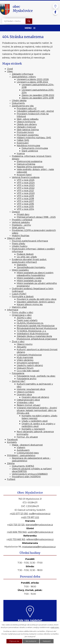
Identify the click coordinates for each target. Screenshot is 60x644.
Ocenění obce (24, 395)
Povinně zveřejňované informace (30, 241)
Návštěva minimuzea (28, 146)
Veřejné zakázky (21, 222)
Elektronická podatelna (30, 161)
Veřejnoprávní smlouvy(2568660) (30, 474)
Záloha (11, 463)
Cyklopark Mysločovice (29, 355)
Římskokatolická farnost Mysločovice (37, 328)
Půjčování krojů (25, 132)
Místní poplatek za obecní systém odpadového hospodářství (35, 274)
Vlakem (21, 448)
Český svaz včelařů (27, 320)
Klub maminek (25, 357)
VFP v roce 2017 (25, 201)
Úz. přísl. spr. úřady (27, 257)
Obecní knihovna (26, 122)
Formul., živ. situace (27, 437)
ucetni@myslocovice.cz (40, 532)
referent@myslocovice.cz (40, 539)
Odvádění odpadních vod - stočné (35, 111)
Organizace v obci (22, 315)
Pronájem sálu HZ (27, 108)
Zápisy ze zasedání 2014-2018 (38, 98)
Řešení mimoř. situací (29, 405)
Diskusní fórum (25, 368)
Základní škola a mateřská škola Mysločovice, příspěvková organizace (37, 338)
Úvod (10, 69)
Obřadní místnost (26, 127)
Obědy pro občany (27, 124)
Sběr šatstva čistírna (28, 130)
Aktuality (22, 347)
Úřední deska (19, 101)
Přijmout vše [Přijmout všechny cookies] (14, 641)
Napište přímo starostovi (30, 167)
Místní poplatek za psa (29, 281)
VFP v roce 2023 (26, 185)
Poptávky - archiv (21, 225)
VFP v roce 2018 (25, 199)
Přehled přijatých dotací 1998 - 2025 (36, 217)
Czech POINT (19, 294)
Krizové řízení (24, 175)
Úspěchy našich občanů (30, 365)
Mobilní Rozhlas (21, 236)
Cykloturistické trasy (28, 453)
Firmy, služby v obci (23, 312)
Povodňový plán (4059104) (26, 477)
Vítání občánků (25, 360)
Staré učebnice (30, 151)
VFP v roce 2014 (25, 209)
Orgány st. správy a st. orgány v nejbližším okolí (38, 425)
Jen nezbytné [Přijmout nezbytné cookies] (31, 641)
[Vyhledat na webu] (12, 21)
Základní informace (23, 74)
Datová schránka (26, 164)
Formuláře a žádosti (23, 297)
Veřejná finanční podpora (26, 177)
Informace (13, 310)
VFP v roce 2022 (26, 188)
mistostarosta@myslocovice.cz (39, 547)
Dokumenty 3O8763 (23, 466)
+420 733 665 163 (16, 539)
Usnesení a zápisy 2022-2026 (33, 79)
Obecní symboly (26, 392)
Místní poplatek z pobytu (30, 278)
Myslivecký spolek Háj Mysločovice (36, 326)
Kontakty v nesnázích (33, 429)
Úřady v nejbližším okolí (35, 421)
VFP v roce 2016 (25, 204)
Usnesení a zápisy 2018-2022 (32, 82)
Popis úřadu (19, 244)
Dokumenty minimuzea (35, 148)
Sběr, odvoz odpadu (28, 119)
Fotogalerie (18, 373)
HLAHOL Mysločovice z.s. (30, 323)
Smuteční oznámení (28, 363)
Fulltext (11, 479)
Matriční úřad (19, 307)
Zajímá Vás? (19, 381)
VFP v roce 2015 (25, 206)
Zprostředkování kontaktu (31, 267)
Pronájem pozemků (28, 135)
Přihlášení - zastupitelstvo (21, 455)
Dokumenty (18, 103)
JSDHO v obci (24, 318)
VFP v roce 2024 (26, 183)
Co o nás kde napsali (28, 371)
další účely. (55, 627)
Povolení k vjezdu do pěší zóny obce (37, 299)
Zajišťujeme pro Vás (23, 106)
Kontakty (12, 442)
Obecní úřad (14, 238)
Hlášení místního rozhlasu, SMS (34, 138)
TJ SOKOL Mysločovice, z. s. (31, 331)
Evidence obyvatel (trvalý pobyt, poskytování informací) (29, 261)
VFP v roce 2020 (26, 193)
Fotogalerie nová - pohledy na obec (36, 376)
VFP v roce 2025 (26, 180)
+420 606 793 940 (17, 532)
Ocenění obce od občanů (35, 397)
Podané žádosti (25, 254)
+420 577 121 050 (19, 514)
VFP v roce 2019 (25, 196)
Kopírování (23, 143)
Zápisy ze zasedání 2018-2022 (38, 95)
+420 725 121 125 (16, 525)
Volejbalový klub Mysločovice (33, 334)
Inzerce (21, 154)
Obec (10, 71)
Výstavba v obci (25, 402)
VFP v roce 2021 (25, 191)
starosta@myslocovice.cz (39, 525)
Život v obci (18, 342)
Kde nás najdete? (30, 620)
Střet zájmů (18, 228)
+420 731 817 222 (30, 517)
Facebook (12, 440)
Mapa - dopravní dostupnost (27, 445)
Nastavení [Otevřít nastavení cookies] (47, 641)
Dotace (16, 212)
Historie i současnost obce (31, 389)
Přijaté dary (23, 214)
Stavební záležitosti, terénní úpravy (36, 302)
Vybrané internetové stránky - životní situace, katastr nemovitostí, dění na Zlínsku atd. (37, 410)
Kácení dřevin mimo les (30, 304)
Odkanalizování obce (28, 400)
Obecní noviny (25, 344)
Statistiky (22, 265)
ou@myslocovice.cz (40, 514)
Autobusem (23, 450)
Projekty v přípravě (22, 220)
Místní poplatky (20, 270)
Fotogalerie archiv (27, 379)
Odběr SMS (23, 140)
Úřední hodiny (20, 246)
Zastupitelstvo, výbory (24, 77)
